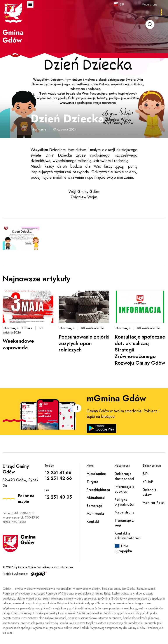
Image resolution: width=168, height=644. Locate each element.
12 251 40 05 (58, 497)
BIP (122, 4)
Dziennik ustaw (149, 492)
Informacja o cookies (125, 489)
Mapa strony (149, 4)
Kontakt (93, 521)
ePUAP (148, 482)
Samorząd (94, 506)
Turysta (92, 482)
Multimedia (95, 514)
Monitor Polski (154, 503)
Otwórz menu (30, 4)
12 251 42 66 (58, 478)
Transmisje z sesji (124, 523)
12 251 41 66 (58, 473)
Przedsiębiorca (98, 490)
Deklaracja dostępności (124, 476)
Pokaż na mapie (26, 499)
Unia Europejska (123, 548)
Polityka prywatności (124, 502)
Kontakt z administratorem (128, 536)
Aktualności (96, 498)
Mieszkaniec (96, 474)
